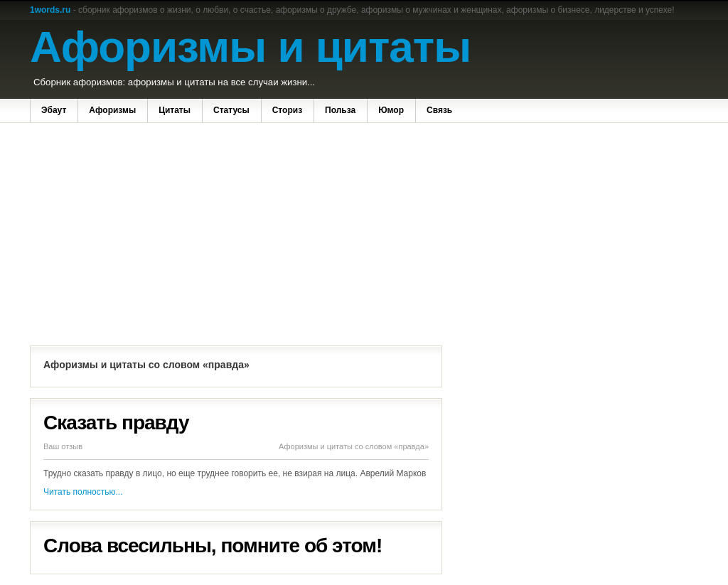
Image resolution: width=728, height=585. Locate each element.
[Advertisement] (236, 236)
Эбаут (54, 110)
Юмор (391, 110)
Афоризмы (112, 110)
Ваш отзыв (63, 446)
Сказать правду (116, 423)
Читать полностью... (83, 492)
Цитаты (175, 110)
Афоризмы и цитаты (250, 47)
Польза (340, 110)
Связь (439, 110)
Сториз (287, 110)
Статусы (231, 110)
